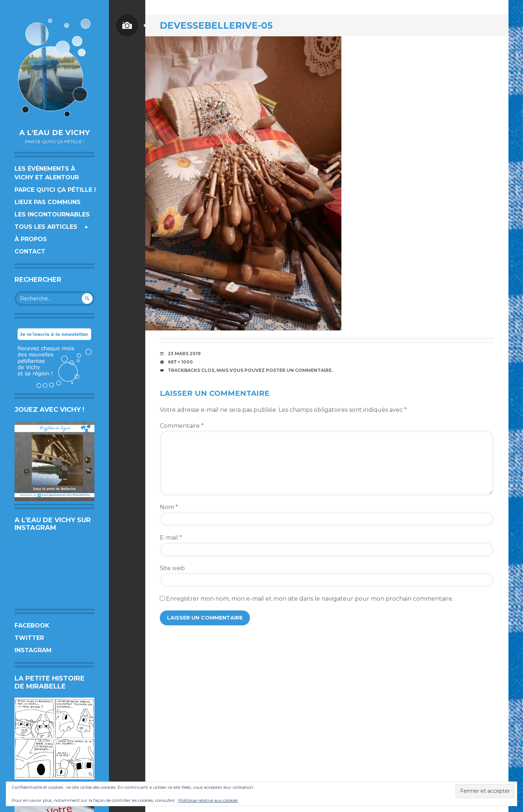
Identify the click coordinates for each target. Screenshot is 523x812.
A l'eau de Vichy (54, 133)
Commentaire (182, 426)
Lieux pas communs (48, 202)
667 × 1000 (180, 362)
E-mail (171, 538)
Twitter (29, 638)
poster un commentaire (299, 370)
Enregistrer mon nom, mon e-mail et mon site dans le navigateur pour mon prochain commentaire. (310, 599)
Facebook (32, 626)
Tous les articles (46, 227)
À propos (31, 239)
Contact (30, 251)
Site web (172, 568)
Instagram (33, 650)
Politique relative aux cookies (208, 800)
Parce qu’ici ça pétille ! (55, 190)
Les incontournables (52, 214)
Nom (169, 507)
